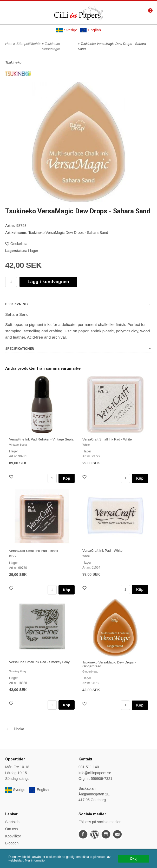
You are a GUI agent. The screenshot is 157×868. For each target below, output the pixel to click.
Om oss (11, 829)
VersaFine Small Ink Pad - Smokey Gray (39, 662)
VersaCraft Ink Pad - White (102, 551)
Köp (67, 478)
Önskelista (16, 244)
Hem (9, 44)
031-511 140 (89, 767)
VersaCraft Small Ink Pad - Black (34, 551)
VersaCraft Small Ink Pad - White (107, 439)
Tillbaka (15, 729)
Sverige (67, 30)
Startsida (12, 822)
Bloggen (12, 843)
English (90, 30)
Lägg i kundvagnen (48, 282)
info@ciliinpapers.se (95, 773)
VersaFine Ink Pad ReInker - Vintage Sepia (41, 439)
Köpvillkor (13, 836)
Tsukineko (13, 62)
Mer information (36, 860)
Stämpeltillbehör (28, 44)
